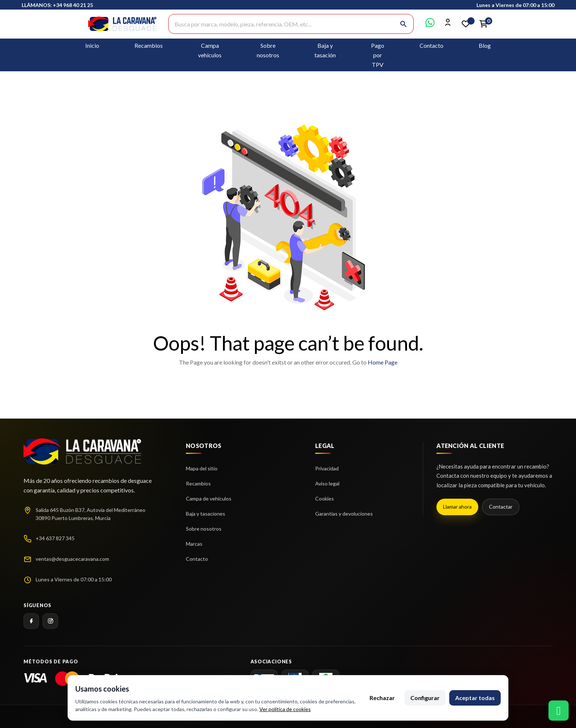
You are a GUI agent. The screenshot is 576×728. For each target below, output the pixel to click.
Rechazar (382, 698)
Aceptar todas (475, 698)
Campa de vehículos (209, 499)
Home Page (383, 362)
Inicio (92, 45)
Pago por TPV (378, 55)
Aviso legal (327, 483)
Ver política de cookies (285, 709)
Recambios (149, 45)
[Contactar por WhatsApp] (430, 25)
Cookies (325, 499)
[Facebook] (31, 621)
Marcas (194, 544)
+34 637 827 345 (55, 538)
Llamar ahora (457, 507)
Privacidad (327, 468)
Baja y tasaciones (206, 514)
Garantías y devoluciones (344, 514)
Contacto (431, 45)
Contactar (501, 507)
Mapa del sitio (202, 468)
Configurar (425, 698)
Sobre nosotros (204, 529)
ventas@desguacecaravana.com (72, 559)
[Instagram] (50, 621)
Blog (485, 45)
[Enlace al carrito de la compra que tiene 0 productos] (483, 24)
